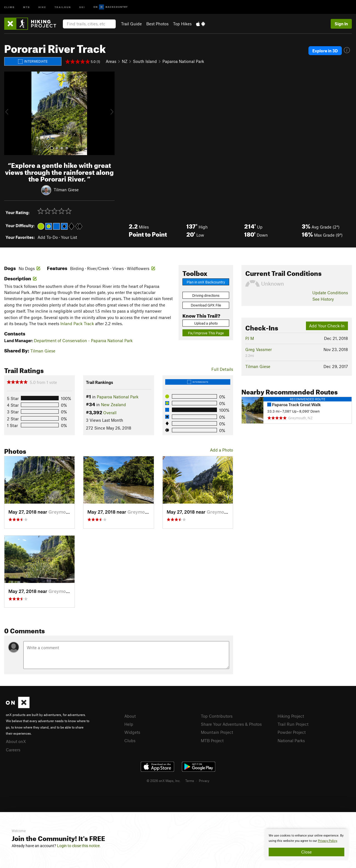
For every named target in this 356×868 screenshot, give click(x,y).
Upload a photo (206, 323)
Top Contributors (217, 716)
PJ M (250, 338)
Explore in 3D (325, 51)
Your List (69, 237)
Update (330, 293)
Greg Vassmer (259, 349)
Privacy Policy (327, 841)
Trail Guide (131, 24)
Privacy (204, 781)
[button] (10, 113)
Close (306, 852)
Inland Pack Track (77, 323)
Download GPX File (206, 305)
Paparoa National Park (183, 61)
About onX (16, 741)
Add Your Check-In (327, 326)
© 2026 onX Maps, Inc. (164, 781)
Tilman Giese (66, 190)
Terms (190, 781)
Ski (82, 7)
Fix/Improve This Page (206, 333)
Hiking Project (291, 716)
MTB (27, 7)
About (130, 716)
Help (129, 724)
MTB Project (212, 741)
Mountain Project (217, 732)
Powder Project (292, 732)
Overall (110, 413)
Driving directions (206, 295)
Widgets (132, 732)
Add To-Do (48, 237)
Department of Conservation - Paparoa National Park (83, 340)
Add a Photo (222, 450)
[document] (306, 845)
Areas (111, 61)
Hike (42, 7)
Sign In (341, 24)
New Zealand (113, 404)
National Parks (291, 741)
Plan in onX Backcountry (206, 282)
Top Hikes (182, 24)
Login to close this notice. (79, 846)
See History (323, 299)
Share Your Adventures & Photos (231, 724)
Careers (13, 750)
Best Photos (157, 24)
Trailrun (63, 7)
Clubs (130, 741)
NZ (125, 61)
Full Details (222, 369)
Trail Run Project (293, 724)
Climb (9, 7)
